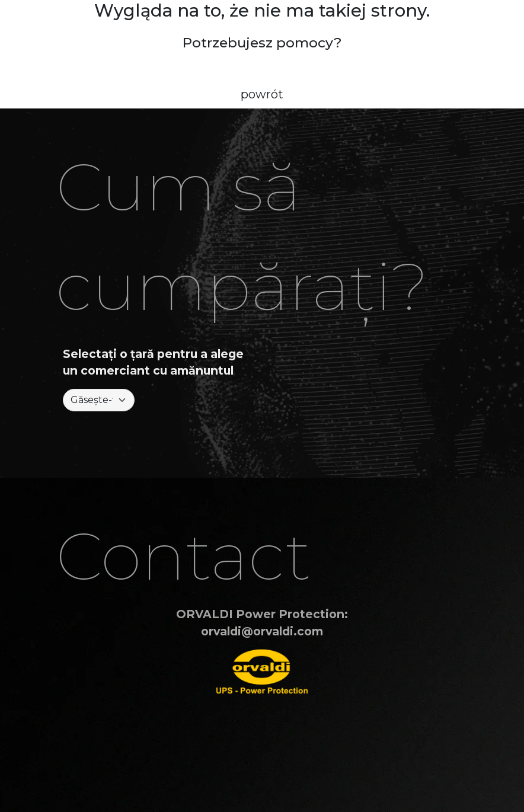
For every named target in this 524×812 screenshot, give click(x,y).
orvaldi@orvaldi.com (262, 631)
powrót (262, 94)
